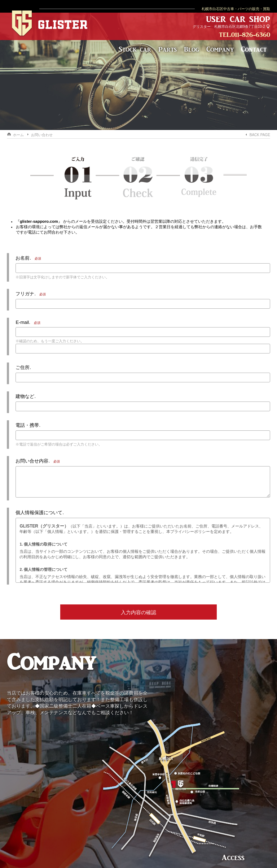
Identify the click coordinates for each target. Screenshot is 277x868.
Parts (168, 49)
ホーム (18, 135)
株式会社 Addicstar (138, 801)
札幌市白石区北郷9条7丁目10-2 (240, 27)
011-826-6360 (251, 35)
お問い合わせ (42, 135)
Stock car (135, 49)
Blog (192, 49)
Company (220, 49)
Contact (254, 49)
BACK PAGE (260, 135)
